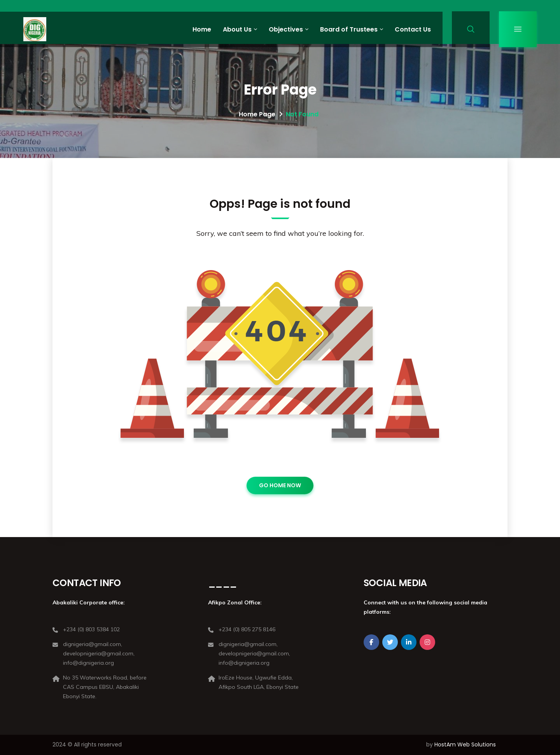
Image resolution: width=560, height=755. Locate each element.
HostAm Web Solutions (465, 744)
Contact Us (413, 29)
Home (202, 29)
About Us (237, 29)
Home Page (257, 114)
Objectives (286, 29)
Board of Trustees (349, 29)
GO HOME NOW (280, 485)
